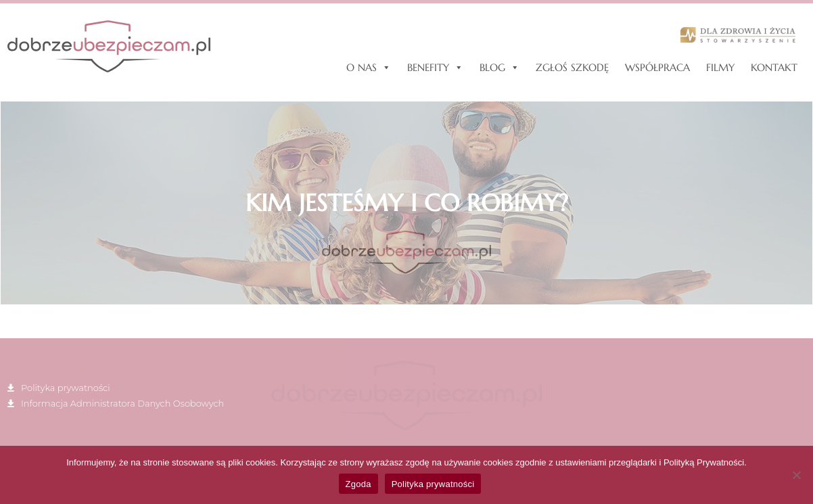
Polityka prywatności (433, 484)
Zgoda (358, 484)
